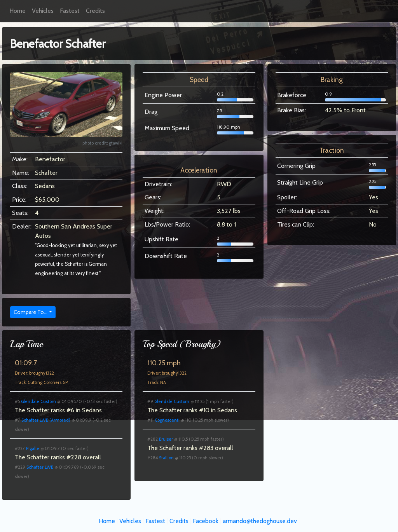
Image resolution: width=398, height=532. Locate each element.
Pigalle (33, 448)
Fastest (70, 11)
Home (17, 11)
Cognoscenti (167, 420)
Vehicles (43, 11)
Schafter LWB (40, 467)
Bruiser (166, 439)
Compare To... (31, 312)
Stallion (166, 458)
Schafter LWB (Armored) (46, 420)
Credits (95, 11)
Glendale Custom (38, 401)
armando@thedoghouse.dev (260, 521)
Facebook (206, 521)
